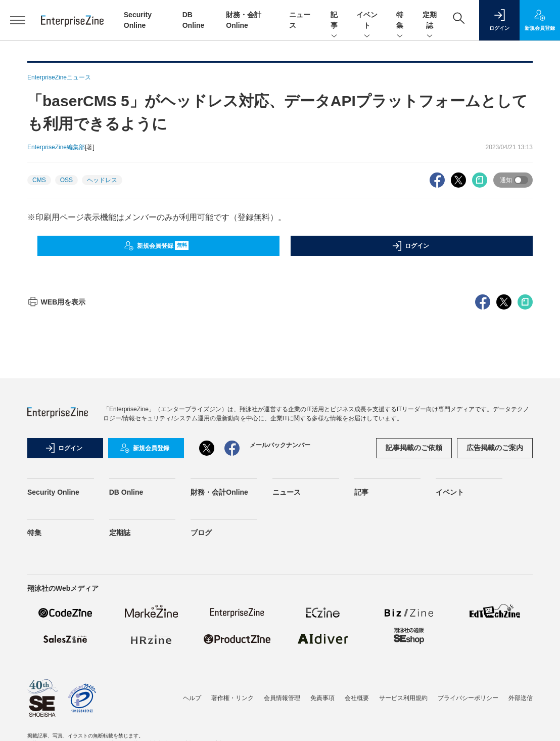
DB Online (126, 492)
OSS (66, 180)
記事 (334, 21)
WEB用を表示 (56, 302)
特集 (400, 21)
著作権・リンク (232, 698)
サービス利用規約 (403, 698)
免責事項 (322, 698)
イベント (367, 21)
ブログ (201, 533)
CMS (39, 180)
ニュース (287, 492)
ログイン (410, 246)
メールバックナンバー (280, 445)
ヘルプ (192, 698)
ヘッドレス (102, 180)
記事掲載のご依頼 (414, 448)
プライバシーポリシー (468, 698)
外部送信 (521, 698)
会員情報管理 (282, 698)
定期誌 (430, 21)
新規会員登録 (156, 246)
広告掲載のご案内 (495, 448)
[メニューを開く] (18, 20)
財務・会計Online (219, 492)
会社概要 (357, 698)
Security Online (53, 492)
